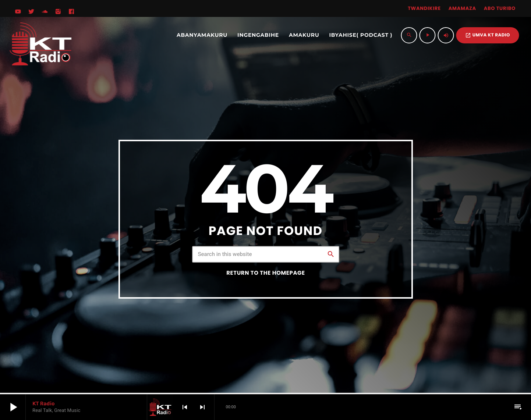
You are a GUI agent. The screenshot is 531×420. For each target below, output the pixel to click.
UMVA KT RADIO (488, 35)
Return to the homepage (265, 273)
